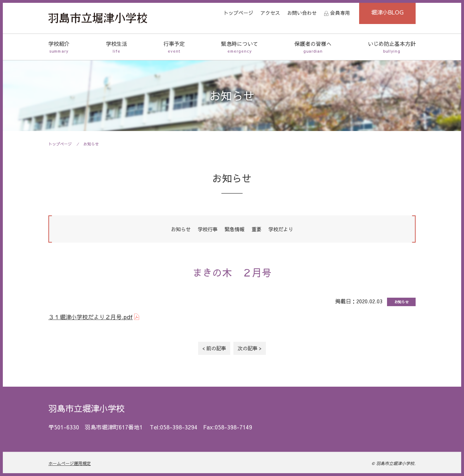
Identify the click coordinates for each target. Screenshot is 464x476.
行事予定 (174, 47)
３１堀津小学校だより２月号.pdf (91, 317)
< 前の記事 (214, 348)
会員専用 (340, 13)
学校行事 (208, 229)
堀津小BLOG (387, 12)
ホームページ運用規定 (70, 463)
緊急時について (240, 47)
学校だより (281, 229)
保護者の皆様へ (313, 47)
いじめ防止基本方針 (392, 47)
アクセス (270, 13)
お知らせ (91, 144)
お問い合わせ (302, 13)
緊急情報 (234, 229)
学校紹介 (59, 47)
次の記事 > (250, 348)
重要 (256, 229)
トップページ (238, 13)
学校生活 (117, 47)
